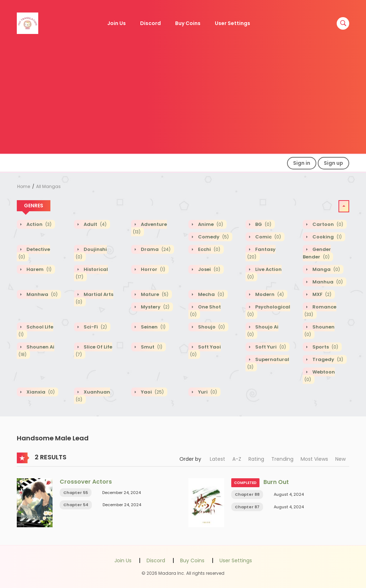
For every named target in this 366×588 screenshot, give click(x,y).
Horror (152, 269)
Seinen (153, 327)
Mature (154, 294)
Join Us (117, 23)
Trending (282, 459)
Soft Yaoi (206, 351)
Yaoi (152, 392)
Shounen (320, 331)
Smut (151, 347)
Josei (209, 269)
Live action (264, 273)
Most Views (314, 459)
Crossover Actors (86, 482)
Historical (92, 273)
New (340, 459)
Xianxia (40, 392)
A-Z (237, 459)
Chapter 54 (76, 505)
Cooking (327, 237)
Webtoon (320, 376)
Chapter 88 (247, 494)
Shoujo (211, 327)
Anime (210, 224)
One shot (206, 311)
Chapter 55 (76, 493)
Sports (325, 347)
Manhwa (41, 294)
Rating (256, 459)
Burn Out (276, 482)
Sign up (333, 163)
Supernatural (268, 363)
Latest (217, 459)
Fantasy (261, 253)
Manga (326, 269)
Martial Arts (95, 298)
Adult (95, 224)
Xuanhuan (93, 396)
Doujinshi (91, 253)
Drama (155, 249)
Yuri (207, 392)
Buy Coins (188, 23)
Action (38, 224)
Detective (34, 253)
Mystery (155, 307)
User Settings (233, 23)
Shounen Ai (36, 351)
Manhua (327, 282)
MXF (321, 294)
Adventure (150, 228)
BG (263, 224)
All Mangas (48, 186)
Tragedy (327, 359)
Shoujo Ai (263, 331)
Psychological (269, 311)
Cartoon (327, 224)
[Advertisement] (183, 100)
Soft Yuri (270, 347)
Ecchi (209, 249)
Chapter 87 (247, 507)
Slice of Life (94, 351)
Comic (268, 237)
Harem (38, 269)
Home (24, 186)
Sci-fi (95, 327)
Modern (269, 294)
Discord (150, 23)
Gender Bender (317, 253)
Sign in (302, 163)
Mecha (211, 294)
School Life (36, 331)
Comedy (213, 237)
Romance (320, 311)
